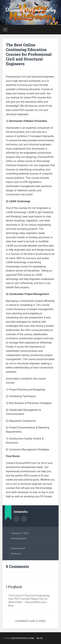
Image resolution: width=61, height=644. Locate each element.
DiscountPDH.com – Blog (27, 638)
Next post (16, 554)
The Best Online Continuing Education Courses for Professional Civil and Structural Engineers (29, 54)
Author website (24, 519)
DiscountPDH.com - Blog (30, 10)
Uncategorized (19, 538)
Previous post (18, 548)
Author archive (17, 519)
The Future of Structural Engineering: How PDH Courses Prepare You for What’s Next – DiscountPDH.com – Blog (29, 601)
